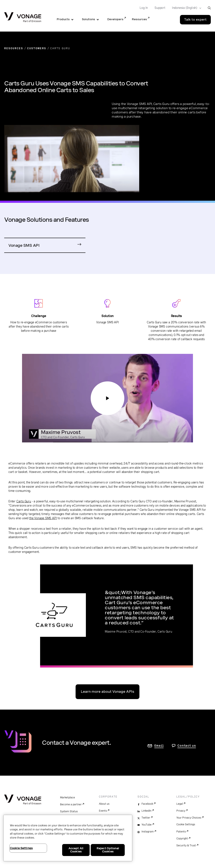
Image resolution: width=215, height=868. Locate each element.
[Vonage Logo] (23, 18)
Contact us (187, 746)
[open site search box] (209, 8)
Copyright (182, 839)
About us (104, 804)
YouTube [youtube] (147, 825)
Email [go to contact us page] (159, 746)
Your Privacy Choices (189, 818)
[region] (68, 838)
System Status (69, 811)
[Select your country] (185, 8)
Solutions (88, 19)
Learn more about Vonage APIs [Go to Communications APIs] (107, 692)
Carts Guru (24, 501)
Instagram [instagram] (148, 832)
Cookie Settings (186, 824)
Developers (115, 19)
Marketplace (68, 798)
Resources (139, 19)
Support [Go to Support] (160, 8)
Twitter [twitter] (146, 818)
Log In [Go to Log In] (144, 8)
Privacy (181, 811)
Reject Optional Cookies (108, 850)
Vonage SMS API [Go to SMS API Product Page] (24, 245)
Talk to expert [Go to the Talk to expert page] (195, 20)
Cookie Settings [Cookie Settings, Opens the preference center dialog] (21, 848)
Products (63, 19)
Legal (180, 804)
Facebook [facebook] (147, 804)
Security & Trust (186, 845)
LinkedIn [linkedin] (146, 811)
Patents (181, 832)
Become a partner (71, 804)
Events (103, 811)
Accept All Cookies (76, 850)
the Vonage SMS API (43, 518)
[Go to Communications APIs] (107, 398)
